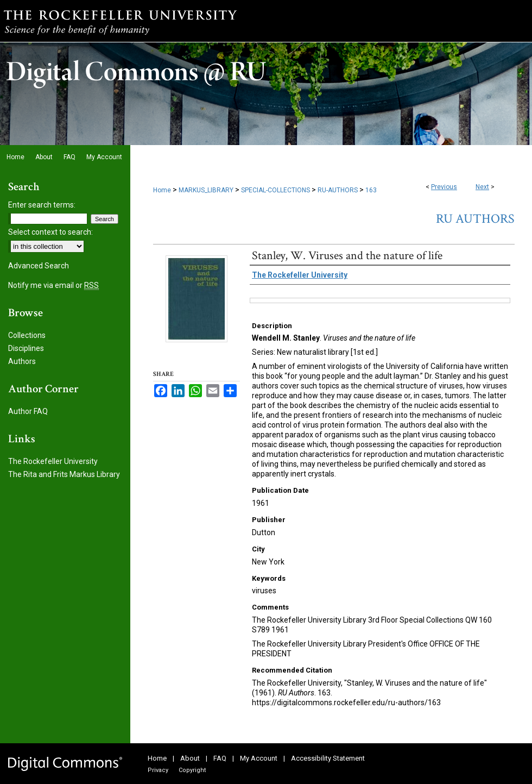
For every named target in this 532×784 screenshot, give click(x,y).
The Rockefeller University (53, 461)
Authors (22, 361)
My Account (259, 758)
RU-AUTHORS (338, 190)
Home (162, 190)
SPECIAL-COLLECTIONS (275, 190)
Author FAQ (28, 411)
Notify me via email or (53, 285)
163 (371, 190)
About (190, 758)
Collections (27, 335)
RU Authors (475, 219)
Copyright (192, 770)
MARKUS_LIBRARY (206, 190)
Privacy (158, 770)
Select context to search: (50, 232)
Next (482, 187)
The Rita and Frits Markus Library (64, 474)
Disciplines (26, 348)
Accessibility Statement (328, 758)
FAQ (220, 758)
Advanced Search (39, 266)
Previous (444, 187)
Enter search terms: (42, 205)
